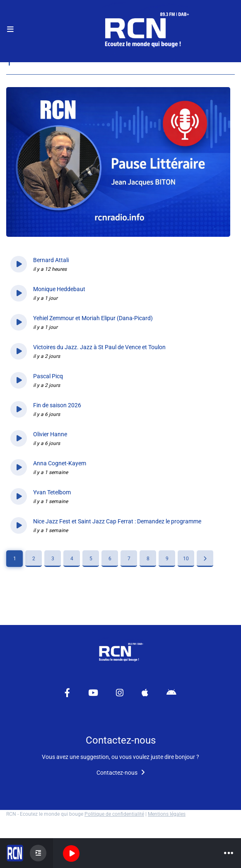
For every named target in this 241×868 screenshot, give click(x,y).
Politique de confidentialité (114, 814)
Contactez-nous (121, 773)
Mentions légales (167, 814)
